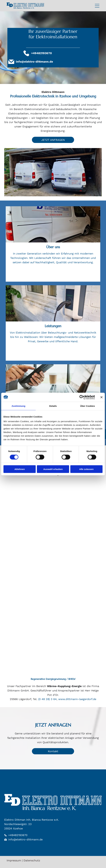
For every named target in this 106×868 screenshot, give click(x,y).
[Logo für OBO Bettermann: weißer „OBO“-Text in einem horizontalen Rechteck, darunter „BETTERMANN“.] (77, 553)
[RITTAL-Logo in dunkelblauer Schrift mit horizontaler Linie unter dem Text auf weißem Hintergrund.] (77, 601)
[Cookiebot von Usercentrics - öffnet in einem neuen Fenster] (82, 397)
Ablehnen (20, 469)
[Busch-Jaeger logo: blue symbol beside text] (29, 601)
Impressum (14, 860)
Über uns (53, 247)
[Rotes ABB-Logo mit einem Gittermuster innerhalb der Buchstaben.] (29, 506)
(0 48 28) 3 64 (47, 699)
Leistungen (53, 326)
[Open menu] (97, 6)
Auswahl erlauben (53, 469)
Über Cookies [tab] (87, 406)
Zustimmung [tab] (18, 406)
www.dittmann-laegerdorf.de (77, 699)
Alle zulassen (86, 469)
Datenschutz (32, 860)
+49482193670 (18, 835)
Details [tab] (53, 406)
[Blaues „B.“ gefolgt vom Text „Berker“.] (77, 506)
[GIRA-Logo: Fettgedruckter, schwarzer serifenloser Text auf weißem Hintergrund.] (29, 553)
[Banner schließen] (101, 397)
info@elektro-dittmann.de (34, 62)
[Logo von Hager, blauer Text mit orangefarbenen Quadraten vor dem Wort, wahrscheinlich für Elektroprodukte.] (29, 648)
